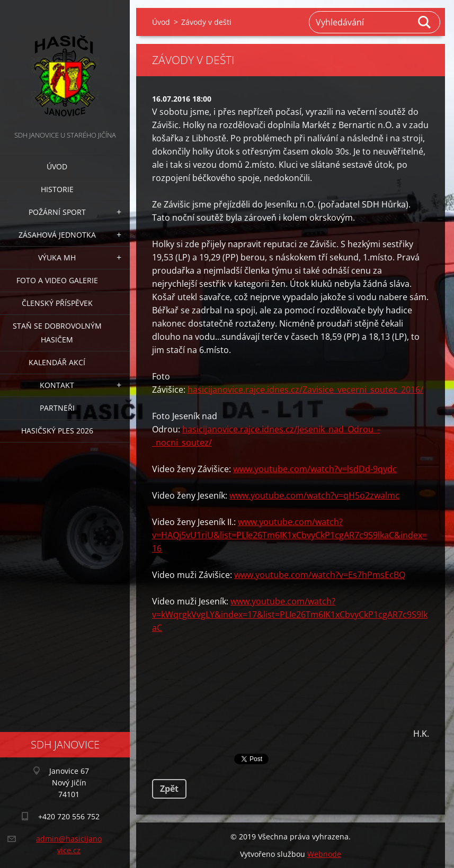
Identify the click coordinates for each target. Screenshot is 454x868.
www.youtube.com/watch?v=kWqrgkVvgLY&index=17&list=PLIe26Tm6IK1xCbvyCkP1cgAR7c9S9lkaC (290, 614)
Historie (57, 189)
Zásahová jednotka (57, 235)
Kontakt (57, 385)
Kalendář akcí (57, 362)
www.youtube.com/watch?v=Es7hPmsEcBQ (320, 575)
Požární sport (57, 212)
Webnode (324, 854)
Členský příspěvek (57, 303)
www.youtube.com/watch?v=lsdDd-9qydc (315, 469)
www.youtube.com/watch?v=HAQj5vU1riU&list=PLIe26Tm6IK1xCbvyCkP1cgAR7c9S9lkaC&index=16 (290, 535)
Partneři (57, 408)
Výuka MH (57, 257)
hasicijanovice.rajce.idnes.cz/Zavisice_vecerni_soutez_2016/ (305, 390)
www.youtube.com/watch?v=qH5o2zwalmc (314, 495)
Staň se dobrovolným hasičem (57, 333)
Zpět (169, 789)
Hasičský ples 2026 (57, 431)
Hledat (425, 22)
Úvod (57, 166)
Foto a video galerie (57, 280)
